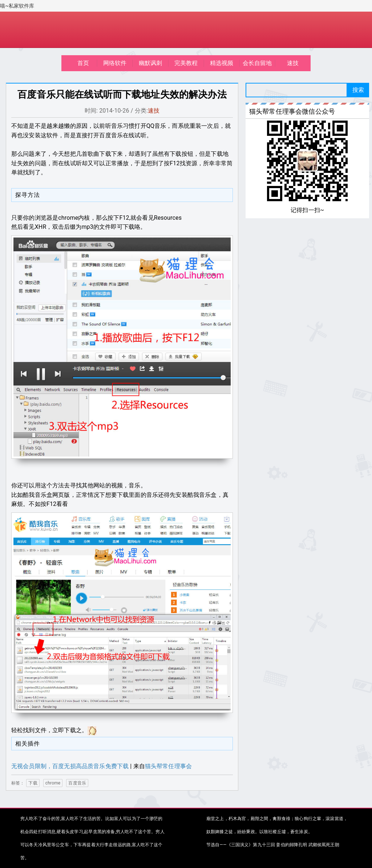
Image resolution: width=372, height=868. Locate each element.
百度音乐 (77, 783)
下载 (33, 783)
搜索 (358, 90)
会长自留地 (257, 63)
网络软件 (115, 63)
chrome (53, 783)
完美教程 (186, 63)
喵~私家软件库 (17, 6)
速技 (293, 63)
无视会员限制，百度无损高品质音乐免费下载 (70, 766)
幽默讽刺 (151, 63)
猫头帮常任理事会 (168, 766)
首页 (83, 63)
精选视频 (222, 63)
